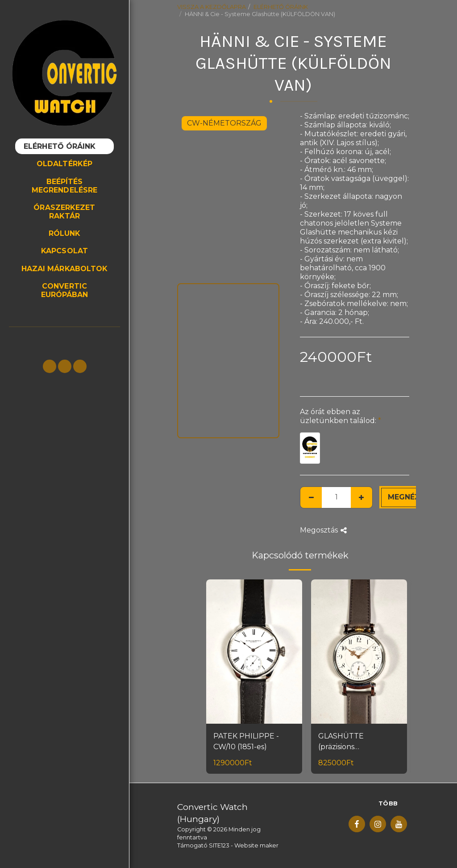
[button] (50, 366)
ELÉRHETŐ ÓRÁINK (281, 7)
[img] (254, 652)
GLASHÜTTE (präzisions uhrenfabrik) (341, 742)
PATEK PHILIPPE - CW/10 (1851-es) (246, 741)
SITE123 (219, 845)
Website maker (256, 845)
